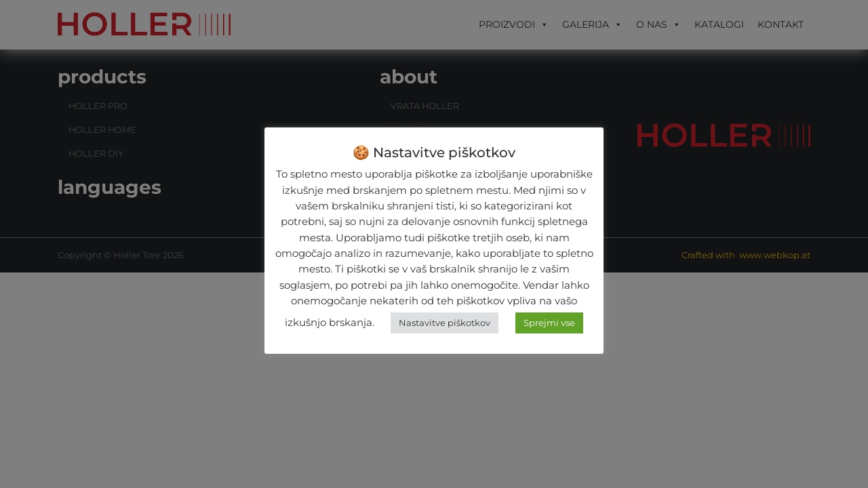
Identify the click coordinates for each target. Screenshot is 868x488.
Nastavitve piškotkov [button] (445, 323)
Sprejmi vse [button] (549, 323)
